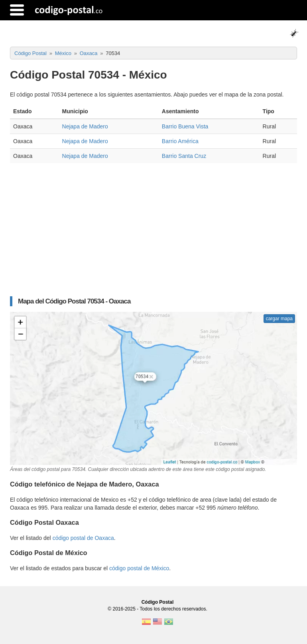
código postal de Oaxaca (83, 538)
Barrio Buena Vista (185, 126)
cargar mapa (279, 319)
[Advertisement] (153, 227)
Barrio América (180, 141)
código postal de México (139, 568)
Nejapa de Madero (85, 126)
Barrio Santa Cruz (184, 156)
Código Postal (158, 602)
